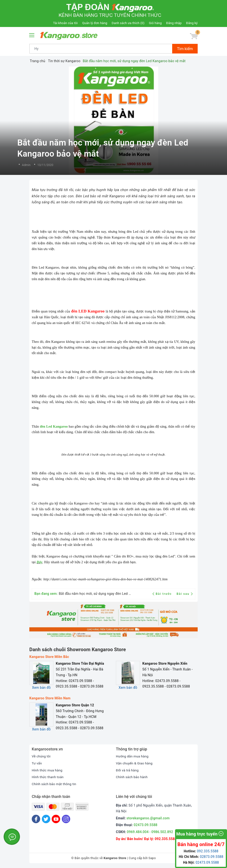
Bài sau (185, 594)
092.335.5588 (166, 839)
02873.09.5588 (211, 857)
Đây (39, 562)
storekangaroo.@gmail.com (148, 818)
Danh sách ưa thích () (128, 23)
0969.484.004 (138, 832)
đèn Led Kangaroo (54, 427)
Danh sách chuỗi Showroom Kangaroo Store (78, 649)
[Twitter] (46, 819)
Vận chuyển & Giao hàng (135, 763)
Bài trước (163, 594)
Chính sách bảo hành (132, 777)
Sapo (152, 858)
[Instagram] (66, 819)
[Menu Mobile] (32, 35)
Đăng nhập (174, 23)
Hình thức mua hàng (47, 770)
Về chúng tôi (41, 756)
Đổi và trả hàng (128, 770)
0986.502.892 (162, 832)
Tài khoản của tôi (65, 23)
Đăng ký (192, 23)
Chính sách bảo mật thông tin (55, 784)
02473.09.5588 (146, 825)
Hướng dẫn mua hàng (133, 756)
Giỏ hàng (155, 23)
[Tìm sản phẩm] (101, 49)
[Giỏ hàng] (194, 36)
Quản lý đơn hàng (95, 23)
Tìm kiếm (185, 49)
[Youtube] (56, 819)
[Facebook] (36, 819)
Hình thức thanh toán (48, 777)
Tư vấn (37, 763)
